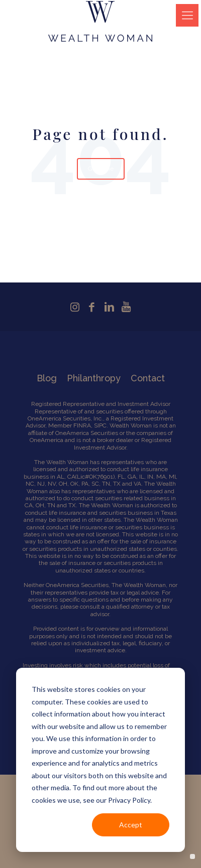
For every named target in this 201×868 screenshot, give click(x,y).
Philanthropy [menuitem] (94, 378)
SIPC (100, 425)
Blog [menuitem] (47, 378)
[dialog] (100, 760)
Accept (131, 825)
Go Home (101, 169)
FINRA (82, 425)
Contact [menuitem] (148, 378)
